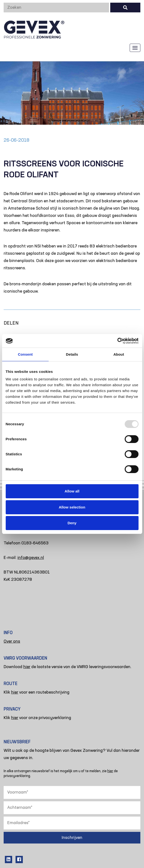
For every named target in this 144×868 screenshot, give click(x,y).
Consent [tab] (25, 354)
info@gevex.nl (31, 558)
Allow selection (72, 507)
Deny (72, 523)
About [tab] (119, 354)
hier (27, 667)
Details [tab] (72, 354)
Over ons (12, 641)
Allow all (72, 491)
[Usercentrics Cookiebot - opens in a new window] (117, 341)
